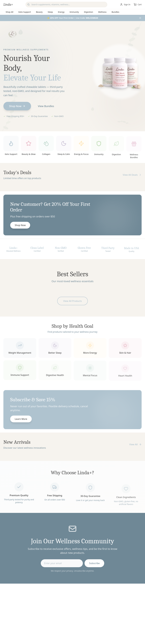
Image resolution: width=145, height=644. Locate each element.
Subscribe (94, 564)
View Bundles (46, 106)
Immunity (74, 12)
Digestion (89, 12)
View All (135, 444)
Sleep (50, 12)
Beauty (39, 12)
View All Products (72, 302)
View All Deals (132, 176)
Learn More (21, 420)
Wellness (102, 12)
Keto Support (25, 12)
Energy (61, 12)
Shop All (9, 12)
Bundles (115, 12)
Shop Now (17, 106)
